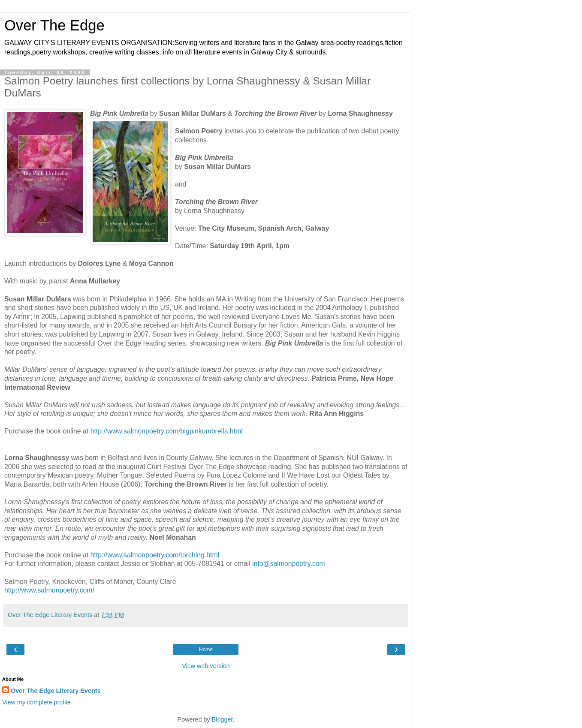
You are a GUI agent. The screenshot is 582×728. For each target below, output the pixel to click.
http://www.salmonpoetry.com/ (49, 590)
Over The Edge (54, 25)
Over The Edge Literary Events (56, 691)
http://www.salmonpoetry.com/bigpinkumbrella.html (167, 431)
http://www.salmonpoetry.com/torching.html (155, 555)
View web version (206, 666)
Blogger (222, 719)
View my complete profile (36, 702)
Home (206, 650)
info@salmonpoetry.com (289, 564)
